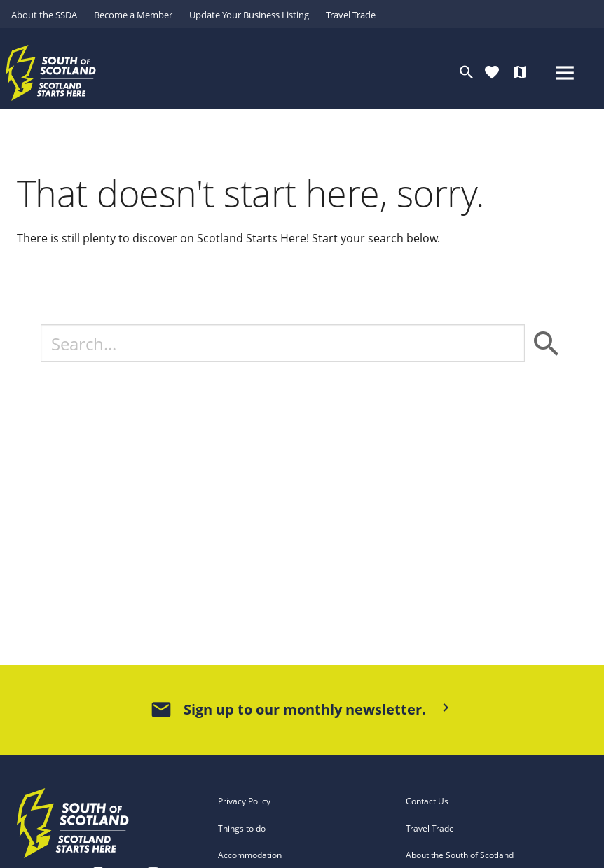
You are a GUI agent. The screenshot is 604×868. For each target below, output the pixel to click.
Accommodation (250, 855)
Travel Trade (351, 15)
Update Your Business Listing (249, 15)
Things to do (242, 828)
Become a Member (133, 15)
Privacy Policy (244, 801)
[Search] (283, 343)
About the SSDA (44, 15)
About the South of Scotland (460, 855)
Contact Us (427, 801)
